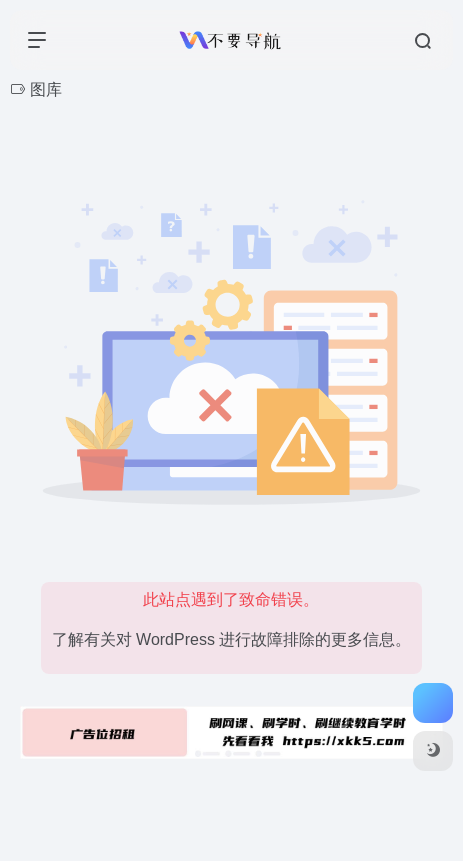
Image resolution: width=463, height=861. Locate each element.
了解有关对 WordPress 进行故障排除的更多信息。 (232, 639)
